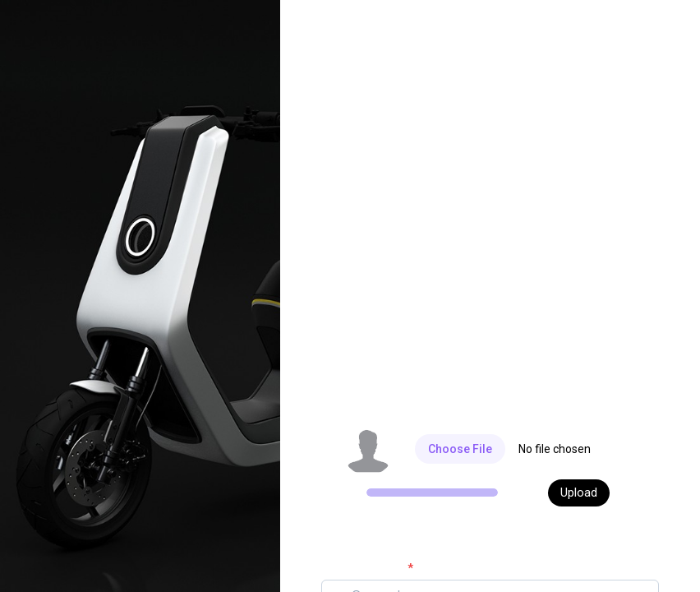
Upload (579, 493)
